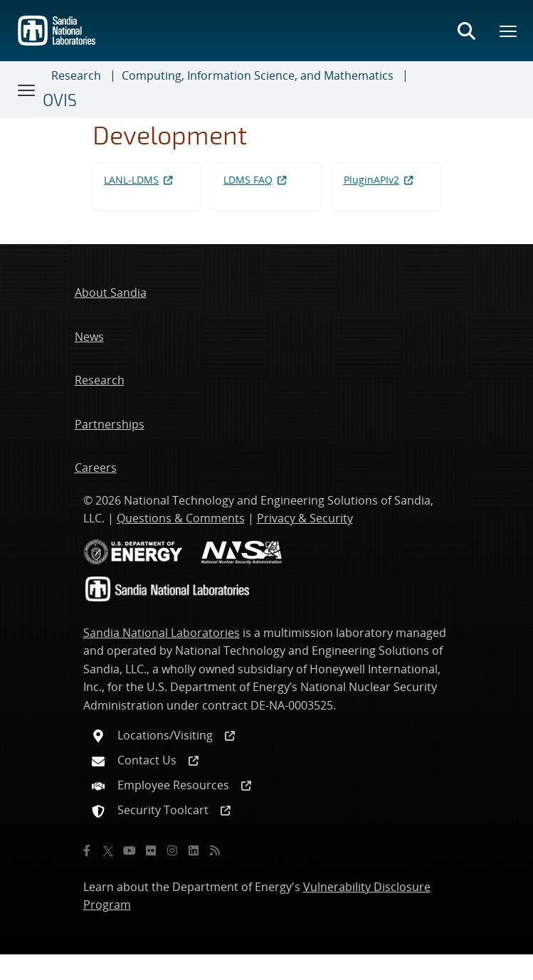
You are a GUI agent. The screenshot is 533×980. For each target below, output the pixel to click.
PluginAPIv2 (379, 180)
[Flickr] (151, 850)
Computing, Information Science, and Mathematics (258, 75)
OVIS (60, 100)
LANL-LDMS (139, 180)
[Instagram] (172, 850)
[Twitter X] (108, 850)
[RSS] (215, 850)
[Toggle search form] (466, 31)
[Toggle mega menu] (509, 31)
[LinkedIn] (194, 850)
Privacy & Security (305, 518)
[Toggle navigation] (27, 90)
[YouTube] (130, 850)
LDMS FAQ (256, 180)
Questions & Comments (181, 518)
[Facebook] (87, 850)
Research (76, 75)
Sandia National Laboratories (162, 633)
